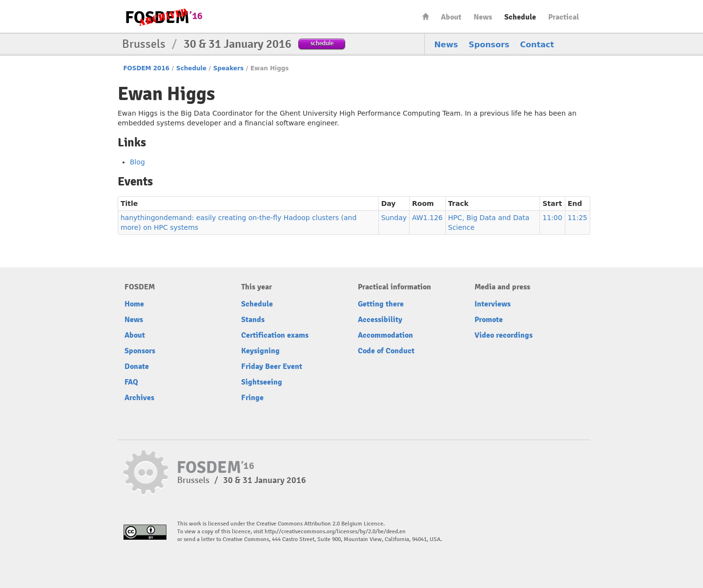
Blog (137, 162)
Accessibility (380, 320)
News (483, 17)
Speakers (228, 68)
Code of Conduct (386, 351)
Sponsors (489, 45)
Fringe (252, 398)
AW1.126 (427, 218)
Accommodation (385, 335)
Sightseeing (262, 382)
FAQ (131, 382)
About (451, 17)
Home (426, 16)
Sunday (394, 218)
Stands (253, 320)
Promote (489, 320)
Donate (137, 366)
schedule (322, 43)
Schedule (520, 17)
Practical (564, 17)
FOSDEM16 (164, 17)
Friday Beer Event (272, 366)
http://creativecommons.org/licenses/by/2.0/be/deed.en (335, 532)
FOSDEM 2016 (146, 68)
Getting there (381, 304)
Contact (537, 45)
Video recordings (504, 335)
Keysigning (260, 351)
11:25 (578, 218)
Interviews (493, 304)
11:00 (552, 218)
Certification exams (275, 335)
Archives (139, 398)
